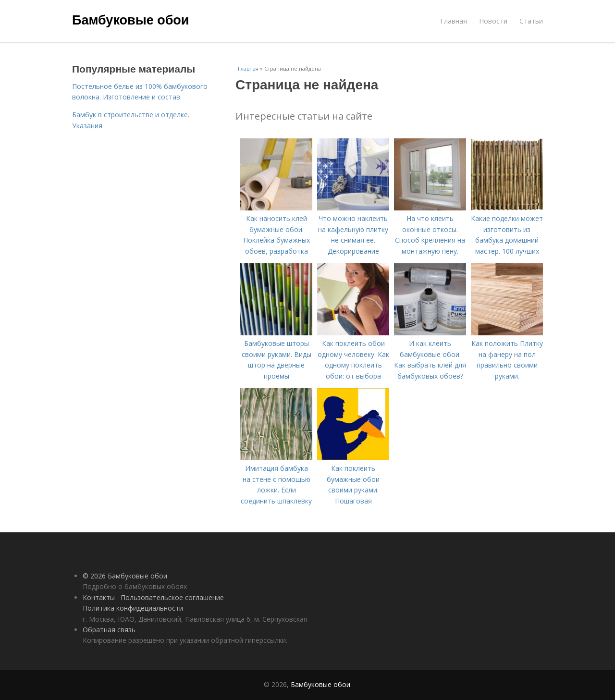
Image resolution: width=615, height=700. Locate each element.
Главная (454, 21)
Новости (493, 21)
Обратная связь (109, 630)
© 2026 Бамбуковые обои (125, 576)
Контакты (99, 597)
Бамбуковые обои (130, 20)
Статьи (531, 21)
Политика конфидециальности (133, 608)
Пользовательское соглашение (172, 597)
